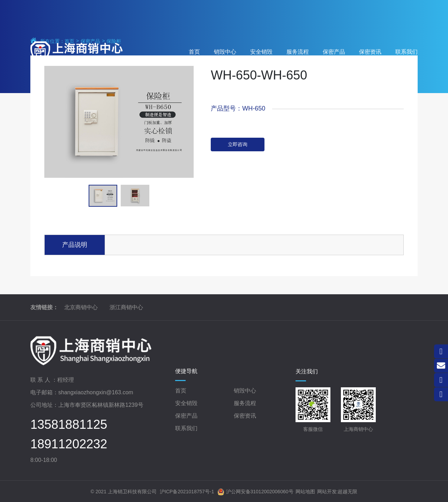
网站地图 (305, 492)
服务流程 (245, 403)
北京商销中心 (81, 307)
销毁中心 (245, 391)
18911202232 (69, 444)
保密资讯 (245, 416)
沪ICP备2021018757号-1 (187, 492)
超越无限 (348, 492)
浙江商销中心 (126, 307)
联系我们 (186, 428)
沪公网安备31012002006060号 (255, 492)
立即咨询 (241, 144)
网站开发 (327, 492)
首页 (181, 391)
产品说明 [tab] (75, 245)
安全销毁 (186, 403)
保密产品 (186, 416)
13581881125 (69, 425)
